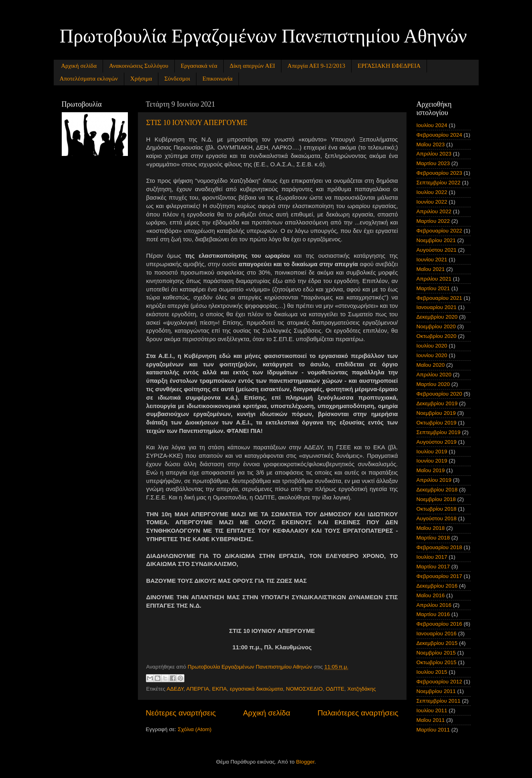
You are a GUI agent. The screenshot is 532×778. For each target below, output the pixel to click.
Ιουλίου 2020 (432, 346)
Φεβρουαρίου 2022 (439, 231)
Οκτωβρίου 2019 (437, 423)
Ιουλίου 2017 (432, 557)
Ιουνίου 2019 (432, 461)
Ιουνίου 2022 (432, 202)
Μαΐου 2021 (431, 269)
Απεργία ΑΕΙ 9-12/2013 (316, 66)
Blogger (305, 762)
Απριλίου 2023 (434, 154)
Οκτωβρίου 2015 (437, 662)
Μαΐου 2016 (431, 595)
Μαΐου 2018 (431, 528)
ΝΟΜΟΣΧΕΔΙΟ (304, 689)
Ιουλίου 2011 (432, 710)
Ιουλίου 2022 (432, 192)
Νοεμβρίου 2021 (436, 240)
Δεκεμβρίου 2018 (437, 490)
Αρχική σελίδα (79, 66)
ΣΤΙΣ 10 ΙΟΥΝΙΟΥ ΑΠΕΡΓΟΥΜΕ (197, 123)
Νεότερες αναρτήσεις (181, 713)
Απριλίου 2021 (434, 279)
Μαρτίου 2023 (433, 163)
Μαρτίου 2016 (433, 614)
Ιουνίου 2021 (432, 260)
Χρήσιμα (141, 79)
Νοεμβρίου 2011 (436, 691)
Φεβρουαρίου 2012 (439, 682)
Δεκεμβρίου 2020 (437, 317)
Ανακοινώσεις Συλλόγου (139, 66)
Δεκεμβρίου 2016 (437, 586)
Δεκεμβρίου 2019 (437, 403)
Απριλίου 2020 (434, 375)
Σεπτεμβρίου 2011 (439, 701)
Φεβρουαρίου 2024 (439, 135)
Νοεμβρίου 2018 (436, 499)
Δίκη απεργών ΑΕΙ (252, 66)
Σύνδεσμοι (177, 79)
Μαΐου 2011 (431, 720)
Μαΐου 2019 (431, 470)
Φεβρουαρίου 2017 (439, 576)
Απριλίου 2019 (434, 480)
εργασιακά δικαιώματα (256, 689)
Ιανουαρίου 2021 (437, 307)
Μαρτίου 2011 (433, 730)
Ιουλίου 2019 (432, 452)
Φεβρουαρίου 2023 (439, 173)
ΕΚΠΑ (219, 689)
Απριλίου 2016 (434, 605)
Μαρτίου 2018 (433, 538)
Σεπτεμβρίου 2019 (439, 432)
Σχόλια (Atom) (194, 729)
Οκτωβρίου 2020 (437, 336)
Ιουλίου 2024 (432, 125)
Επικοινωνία (217, 79)
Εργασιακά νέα (199, 66)
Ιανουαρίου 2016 (437, 634)
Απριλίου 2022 (434, 211)
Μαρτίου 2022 (433, 221)
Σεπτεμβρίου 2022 (439, 183)
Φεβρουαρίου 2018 (439, 547)
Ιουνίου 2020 (432, 355)
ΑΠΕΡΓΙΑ (198, 689)
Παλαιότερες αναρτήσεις (358, 713)
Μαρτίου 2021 (433, 288)
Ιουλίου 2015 (432, 672)
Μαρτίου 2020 (433, 384)
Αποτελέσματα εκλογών (89, 79)
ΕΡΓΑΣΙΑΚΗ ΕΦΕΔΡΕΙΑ (389, 66)
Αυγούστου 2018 (437, 518)
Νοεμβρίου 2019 (436, 413)
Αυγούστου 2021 (437, 250)
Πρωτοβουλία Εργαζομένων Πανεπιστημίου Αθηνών (263, 36)
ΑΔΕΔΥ (175, 689)
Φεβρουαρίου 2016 (439, 624)
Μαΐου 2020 (431, 365)
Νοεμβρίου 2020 (436, 326)
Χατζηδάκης (361, 689)
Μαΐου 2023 (431, 144)
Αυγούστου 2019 (437, 442)
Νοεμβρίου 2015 (436, 653)
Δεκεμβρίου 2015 (437, 643)
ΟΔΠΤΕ (335, 689)
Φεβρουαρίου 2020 (439, 394)
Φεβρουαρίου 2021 (439, 298)
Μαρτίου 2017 (433, 567)
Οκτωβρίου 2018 (437, 509)
